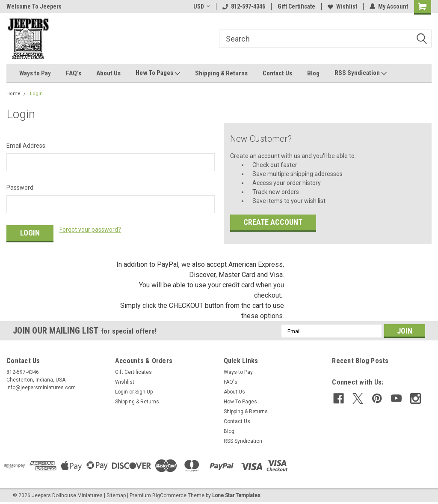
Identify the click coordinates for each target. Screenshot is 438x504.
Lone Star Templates (236, 495)
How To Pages (158, 73)
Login (36, 94)
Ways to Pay (35, 73)
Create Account (273, 222)
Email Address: (27, 146)
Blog (313, 73)
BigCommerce (169, 495)
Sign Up (144, 392)
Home (13, 94)
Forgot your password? (90, 230)
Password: (21, 188)
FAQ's (74, 73)
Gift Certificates (133, 372)
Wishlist (342, 6)
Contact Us (277, 73)
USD (202, 6)
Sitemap (116, 495)
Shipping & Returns (221, 73)
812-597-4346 (244, 6)
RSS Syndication (361, 73)
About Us (108, 73)
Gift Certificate (296, 6)
